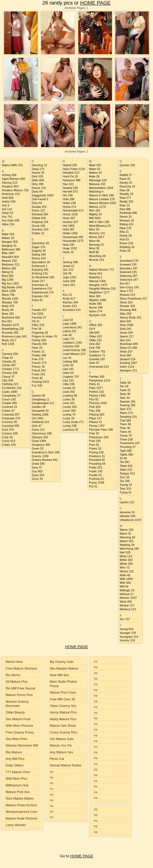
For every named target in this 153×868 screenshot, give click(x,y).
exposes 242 (40, 296)
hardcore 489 (72, 180)
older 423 (95, 336)
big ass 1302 (10, 283)
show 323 (126, 302)
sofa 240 (125, 329)
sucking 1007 (128, 363)
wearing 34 (127, 545)
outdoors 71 (97, 355)
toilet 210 (126, 470)
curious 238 (10, 433)
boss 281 (8, 314)
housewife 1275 (73, 241)
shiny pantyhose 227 (133, 299)
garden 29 (39, 407)
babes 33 (8, 238)
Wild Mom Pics (17, 779)
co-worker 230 (12, 388)
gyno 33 (37, 479)
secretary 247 (129, 268)
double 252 (39, 207)
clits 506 (7, 380)
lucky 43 (69, 418)
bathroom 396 (11, 249)
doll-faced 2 (40, 199)
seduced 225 (128, 272)
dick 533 (37, 176)
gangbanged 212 (43, 403)
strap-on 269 (128, 348)
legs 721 (69, 339)
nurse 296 (96, 308)
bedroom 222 (11, 265)
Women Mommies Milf (22, 746)
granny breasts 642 (45, 460)
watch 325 (126, 541)
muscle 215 (96, 260)
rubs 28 (125, 251)
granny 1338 (40, 456)
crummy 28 (9, 422)
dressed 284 (40, 214)
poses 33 (95, 449)
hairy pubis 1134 (74, 169)
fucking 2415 (40, 382)
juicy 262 (69, 285)
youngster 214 (129, 637)
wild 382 (125, 583)
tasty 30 (125, 394)
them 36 (125, 424)
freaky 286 (39, 355)
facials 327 (39, 310)
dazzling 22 (39, 165)
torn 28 (124, 477)
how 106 (68, 245)
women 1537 (128, 598)
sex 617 (125, 283)
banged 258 (10, 242)
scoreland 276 (129, 261)
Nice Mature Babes (20, 798)
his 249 (68, 195)
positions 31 (97, 456)
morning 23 (96, 245)
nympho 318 (97, 315)
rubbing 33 (127, 247)
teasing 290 (127, 405)
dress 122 (38, 210)
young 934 (126, 629)
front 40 (37, 378)
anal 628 (8, 198)
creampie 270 (11, 418)
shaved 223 (127, 295)
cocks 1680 (10, 392)
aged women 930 (13, 179)
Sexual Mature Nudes (66, 765)
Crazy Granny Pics (63, 732)
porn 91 (94, 445)
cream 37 (8, 411)
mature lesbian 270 (102, 199)
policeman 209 (99, 437)
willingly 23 (127, 590)
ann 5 (6, 205)
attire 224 (8, 224)
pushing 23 (96, 479)
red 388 (125, 209)
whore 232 (127, 571)
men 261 (95, 210)
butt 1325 (8, 344)
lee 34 (67, 335)
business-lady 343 (14, 336)
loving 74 (69, 415)
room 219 (126, 243)
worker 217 (127, 605)
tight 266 (125, 451)
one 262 (95, 344)
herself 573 (70, 192)
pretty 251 (96, 467)
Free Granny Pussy (20, 732)
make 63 (95, 169)
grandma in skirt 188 (46, 452)
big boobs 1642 (12, 287)
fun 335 (37, 386)
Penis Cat (57, 759)
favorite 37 (39, 318)
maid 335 (95, 165)
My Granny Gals (62, 662)
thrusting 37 (128, 447)
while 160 (126, 560)
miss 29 (94, 229)
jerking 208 (70, 262)
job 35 (67, 273)
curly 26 (7, 437)
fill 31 (36, 321)
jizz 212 (68, 270)
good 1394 (39, 441)
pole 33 (94, 433)
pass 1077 (96, 388)
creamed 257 (11, 415)
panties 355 (97, 377)
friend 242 (39, 370)
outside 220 (97, 359)
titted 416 (126, 466)
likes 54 (68, 373)
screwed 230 (128, 265)
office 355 (96, 325)
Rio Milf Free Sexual (20, 688)
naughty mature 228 (102, 289)
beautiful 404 (10, 257)
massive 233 (97, 184)
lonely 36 (69, 388)
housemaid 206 (73, 237)
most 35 (94, 248)
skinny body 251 (130, 318)
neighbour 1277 (99, 292)
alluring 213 (10, 183)
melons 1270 (97, 207)
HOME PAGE (95, 3)
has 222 (68, 184)
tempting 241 (128, 417)
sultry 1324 (127, 367)
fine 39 (37, 329)
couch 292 (9, 399)
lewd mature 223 (74, 354)
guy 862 (37, 471)
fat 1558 (37, 314)
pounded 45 (97, 460)
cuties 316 (9, 445)
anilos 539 (9, 202)
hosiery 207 (70, 222)
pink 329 (95, 407)
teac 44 (125, 398)
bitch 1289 (9, 291)
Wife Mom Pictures (19, 726)
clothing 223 (10, 384)
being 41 (8, 272)
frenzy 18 (38, 367)
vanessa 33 (127, 512)
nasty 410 (96, 273)
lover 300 (69, 411)
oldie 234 (95, 340)
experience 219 (42, 289)
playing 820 (97, 415)
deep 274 (38, 169)
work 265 (126, 602)
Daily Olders (15, 765)
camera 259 (10, 354)
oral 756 (95, 348)
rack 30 (125, 179)
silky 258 (125, 314)
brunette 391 (10, 333)
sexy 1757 (126, 291)
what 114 (126, 556)
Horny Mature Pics (63, 712)
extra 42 (37, 300)
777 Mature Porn (18, 772)
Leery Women (16, 825)
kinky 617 (69, 299)
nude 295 (95, 304)
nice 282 (95, 296)
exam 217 (38, 281)
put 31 (93, 486)
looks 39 (69, 399)
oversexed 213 (99, 367)
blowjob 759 (10, 302)
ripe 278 (125, 228)
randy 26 (126, 183)
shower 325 (127, 306)
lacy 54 (68, 320)
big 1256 (8, 280)
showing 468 (128, 310)
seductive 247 (129, 280)
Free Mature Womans (22, 669)
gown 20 (38, 449)
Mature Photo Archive (21, 805)
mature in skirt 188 (101, 195)
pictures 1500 (98, 403)
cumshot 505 (10, 426)
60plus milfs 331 (12, 165)
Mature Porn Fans (63, 693)
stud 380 (125, 355)
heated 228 (70, 188)
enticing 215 (40, 273)
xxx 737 (125, 619)
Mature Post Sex (18, 792)
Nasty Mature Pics (63, 719)
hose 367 (69, 218)
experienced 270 (43, 292)
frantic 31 (38, 352)
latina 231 (70, 331)
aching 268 (9, 175)
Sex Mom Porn (17, 739)
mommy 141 (97, 233)
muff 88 (94, 252)
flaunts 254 (39, 344)
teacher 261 (127, 402)
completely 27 (11, 396)
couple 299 (9, 403)
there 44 (125, 432)
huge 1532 (70, 248)
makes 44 (95, 173)
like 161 (68, 369)
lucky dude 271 (73, 422)
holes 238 (69, 203)
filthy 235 (38, 325)
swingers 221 (128, 370)
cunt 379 (8, 430)
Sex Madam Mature (64, 669)
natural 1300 (97, 281)
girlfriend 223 (40, 422)
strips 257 (126, 352)
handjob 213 (71, 173)
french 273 (39, 363)
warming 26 (127, 537)
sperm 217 (127, 336)
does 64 (37, 192)
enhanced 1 (39, 266)
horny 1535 (70, 214)
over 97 (94, 363)
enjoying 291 (40, 270)
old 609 (94, 333)
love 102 (69, 403)
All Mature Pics (17, 682)
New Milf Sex (59, 675)
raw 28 (124, 190)
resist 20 (126, 217)
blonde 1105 (10, 299)
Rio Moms (13, 675)
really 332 (126, 202)
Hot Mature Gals (62, 739)
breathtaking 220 (13, 329)
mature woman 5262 (103, 203)
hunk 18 (68, 252)
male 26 (94, 176)
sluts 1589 (126, 325)
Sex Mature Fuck (18, 719)
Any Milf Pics (15, 759)
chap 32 (7, 358)
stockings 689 (129, 344)
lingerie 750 (71, 377)
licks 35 (68, 365)
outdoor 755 (97, 352)
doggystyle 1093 (43, 195)
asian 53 (7, 213)
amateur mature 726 (15, 190)
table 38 (125, 383)
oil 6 (92, 329)
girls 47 (37, 426)
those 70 (126, 436)
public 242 (96, 471)
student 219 (127, 359)
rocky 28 (126, 236)
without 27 (126, 594)
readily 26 (126, 194)
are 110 (7, 209)
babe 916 (8, 234)
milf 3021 (95, 218)
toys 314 (125, 489)
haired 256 (70, 165)
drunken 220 (40, 229)
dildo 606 (38, 180)
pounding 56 (97, 464)
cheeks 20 (9, 362)
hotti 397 (69, 229)
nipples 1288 (97, 300)
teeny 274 (126, 413)
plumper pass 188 (101, 430)
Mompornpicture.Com (21, 812)
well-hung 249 (129, 549)
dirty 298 (38, 184)
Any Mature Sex (61, 752)
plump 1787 (97, 426)
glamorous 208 (42, 433)
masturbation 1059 (101, 188)
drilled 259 (39, 218)
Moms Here (14, 662)
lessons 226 (71, 346)
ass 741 (7, 217)
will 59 (124, 587)
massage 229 (98, 180)
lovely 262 (70, 407)
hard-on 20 (70, 176)
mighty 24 (95, 214)
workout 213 (128, 609)
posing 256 (96, 452)
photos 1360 (97, 396)
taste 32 (125, 390)
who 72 (124, 568)
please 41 (95, 422)
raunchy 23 (127, 186)
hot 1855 (69, 226)
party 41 (94, 384)
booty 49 (8, 310)
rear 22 (125, 205)
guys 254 (38, 475)
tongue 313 (127, 473)
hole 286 (69, 199)
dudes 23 (38, 233)
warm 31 (125, 534)
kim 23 (67, 295)
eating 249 (39, 255)
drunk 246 (38, 226)
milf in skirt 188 (99, 222)
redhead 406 (128, 213)
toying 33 (126, 485)
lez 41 (67, 358)
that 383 (125, 421)
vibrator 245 (127, 516)
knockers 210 (72, 310)
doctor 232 (39, 188)
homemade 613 (73, 210)
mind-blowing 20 (100, 226)
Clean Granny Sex (63, 706)
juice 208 (69, 281)
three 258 (126, 439)
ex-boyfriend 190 (43, 277)
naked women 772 (101, 270)
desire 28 (38, 173)
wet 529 (125, 552)
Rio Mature (14, 752)
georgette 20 (40, 411)
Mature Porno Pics (19, 695)
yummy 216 (127, 640)
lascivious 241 (72, 327)
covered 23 (9, 407)
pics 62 (94, 399)
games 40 (38, 396)
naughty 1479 (98, 285)
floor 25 (37, 348)
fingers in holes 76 (44, 336)
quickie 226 (127, 165)
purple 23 (95, 475)
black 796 (8, 295)
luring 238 (70, 426)
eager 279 (38, 247)
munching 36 (97, 256)
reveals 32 (127, 221)
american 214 (11, 194)
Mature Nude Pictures (22, 818)
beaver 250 (9, 261)
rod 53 (124, 239)
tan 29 (124, 386)
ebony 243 (39, 258)
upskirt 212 (127, 502)
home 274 (69, 207)
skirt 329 (125, 321)
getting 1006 (40, 415)
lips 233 (68, 380)
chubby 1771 (10, 369)
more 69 (94, 241)
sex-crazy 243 (129, 287)
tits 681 (125, 462)
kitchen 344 (70, 302)
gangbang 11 (41, 399)
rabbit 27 (126, 175)
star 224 (125, 340)
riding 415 (126, 224)
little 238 (69, 384)
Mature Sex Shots (63, 726)
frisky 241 (38, 374)
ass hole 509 (10, 221)
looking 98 (70, 396)
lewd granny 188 (74, 350)
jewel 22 (68, 266)
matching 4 (96, 192)
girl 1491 (38, 418)
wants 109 (126, 530)
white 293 (126, 564)
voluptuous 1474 (130, 520)
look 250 (69, 392)
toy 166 (125, 481)
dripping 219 (40, 222)
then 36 (125, 428)
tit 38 (123, 458)
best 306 (8, 276)
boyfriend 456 (11, 318)
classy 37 (8, 377)
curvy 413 (8, 441)
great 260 (38, 464)
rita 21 (124, 232)
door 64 (37, 203)
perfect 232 (96, 392)
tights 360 (126, 455)
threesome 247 (130, 443)
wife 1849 (126, 579)
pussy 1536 (97, 483)
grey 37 (37, 467)
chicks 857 (9, 365)
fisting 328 (39, 340)
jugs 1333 (69, 277)
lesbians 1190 (72, 343)
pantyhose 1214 (100, 380)
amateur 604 (10, 186)
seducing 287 (128, 276)
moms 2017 (97, 237)
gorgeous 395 (41, 445)
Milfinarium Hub (17, 785)
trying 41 (125, 492)
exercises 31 (40, 285)
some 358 (126, 333)
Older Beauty (15, 712)
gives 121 (38, 430)
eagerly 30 (39, 251)
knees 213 (70, 306)
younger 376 (128, 633)
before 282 (9, 268)
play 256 (95, 411)
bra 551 (7, 321)
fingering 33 (40, 333)
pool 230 (95, 441)
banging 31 (9, 246)
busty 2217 (9, 340)
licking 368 (70, 362)
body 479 (8, 306)
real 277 (125, 198)
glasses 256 (40, 437)
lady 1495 (70, 324)
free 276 (38, 359)
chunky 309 (10, 373)
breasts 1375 (10, 325)
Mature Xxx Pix (61, 746)
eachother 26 (40, 243)
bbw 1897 (8, 253)
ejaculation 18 (41, 262)
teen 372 (125, 409)
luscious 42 (70, 430)
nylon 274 (96, 311)
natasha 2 (96, 277)
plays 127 (95, 418)
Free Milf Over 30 (62, 699)
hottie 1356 (70, 233)
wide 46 (125, 575)
